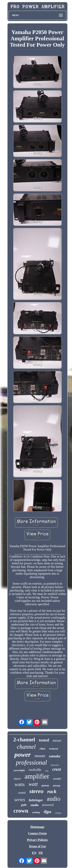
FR (41, 853)
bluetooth (55, 765)
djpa (48, 812)
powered (48, 805)
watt (33, 784)
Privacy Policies (37, 840)
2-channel (24, 740)
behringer (36, 800)
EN (34, 853)
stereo (36, 791)
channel (26, 747)
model (57, 779)
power (23, 755)
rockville (35, 770)
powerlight (19, 770)
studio (35, 805)
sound (22, 793)
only (47, 771)
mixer (57, 740)
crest (57, 769)
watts (20, 784)
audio (53, 799)
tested (44, 740)
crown (21, 811)
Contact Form (37, 833)
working (36, 812)
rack (52, 791)
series (20, 800)
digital (17, 779)
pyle (24, 805)
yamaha (55, 756)
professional (31, 763)
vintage (58, 813)
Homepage (37, 827)
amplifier (37, 776)
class (42, 749)
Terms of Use (37, 846)
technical (53, 749)
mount (40, 756)
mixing (57, 786)
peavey (45, 786)
